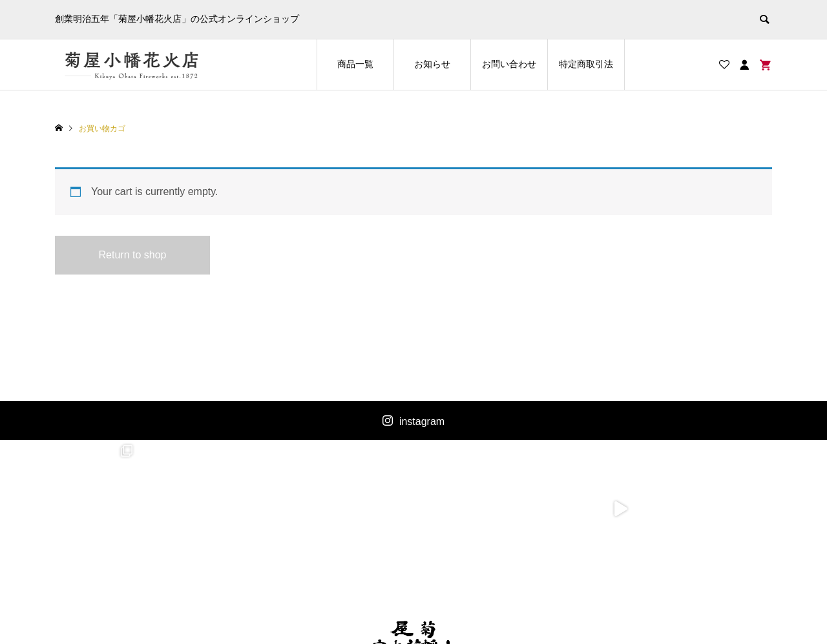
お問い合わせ (509, 64)
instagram (422, 421)
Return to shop (133, 255)
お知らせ (432, 64)
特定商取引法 (586, 64)
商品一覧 (355, 64)
